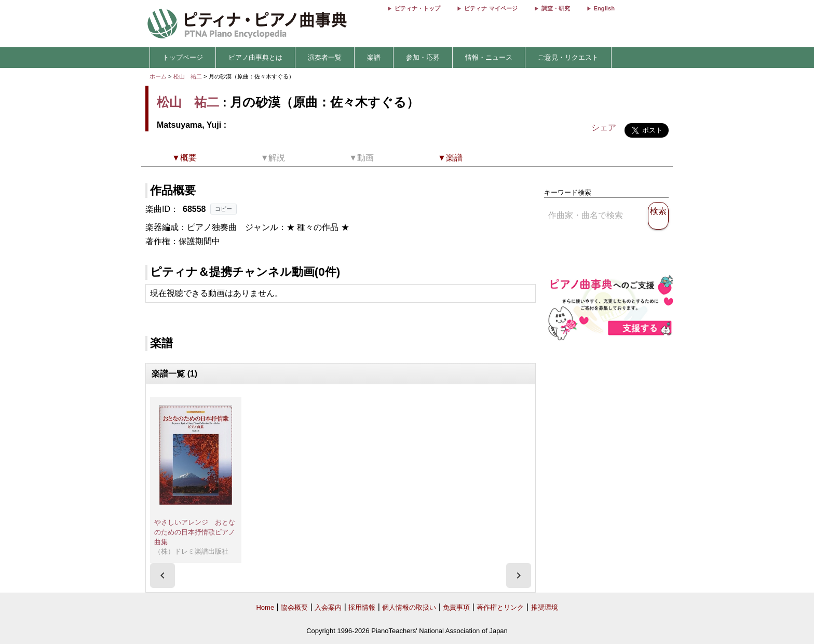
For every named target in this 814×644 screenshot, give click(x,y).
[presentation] (162, 575)
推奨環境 (545, 607)
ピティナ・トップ (417, 8)
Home (265, 607)
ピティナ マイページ (491, 8)
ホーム (158, 76)
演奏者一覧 (325, 57)
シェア (604, 128)
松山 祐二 (188, 76)
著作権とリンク (500, 607)
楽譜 (374, 57)
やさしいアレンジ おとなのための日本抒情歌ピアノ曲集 (195, 532)
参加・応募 (423, 57)
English (604, 8)
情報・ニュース (489, 57)
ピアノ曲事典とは (255, 57)
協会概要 (294, 607)
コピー (223, 209)
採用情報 (362, 607)
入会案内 (328, 607)
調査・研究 (556, 8)
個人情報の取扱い (409, 607)
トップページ (183, 57)
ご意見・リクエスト (568, 57)
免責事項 (456, 607)
